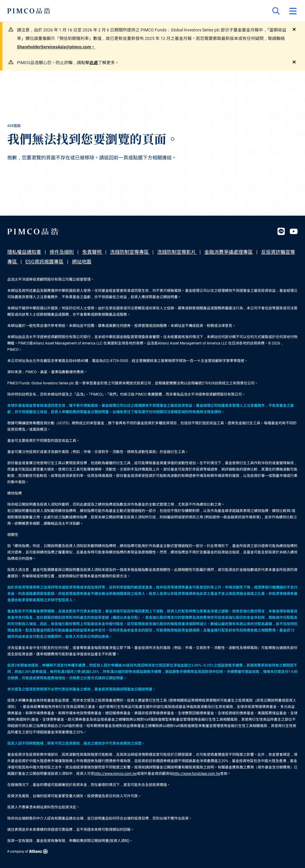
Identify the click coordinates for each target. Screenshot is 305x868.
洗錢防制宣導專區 (130, 252)
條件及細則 (62, 252)
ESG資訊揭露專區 (44, 262)
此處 (94, 63)
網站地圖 (82, 262)
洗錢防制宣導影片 (177, 252)
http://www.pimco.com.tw (115, 774)
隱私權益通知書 (24, 252)
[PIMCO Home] (29, 11)
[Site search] (276, 11)
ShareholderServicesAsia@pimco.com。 (56, 47)
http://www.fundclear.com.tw (196, 774)
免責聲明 (92, 252)
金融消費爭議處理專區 (229, 252)
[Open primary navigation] (293, 11)
